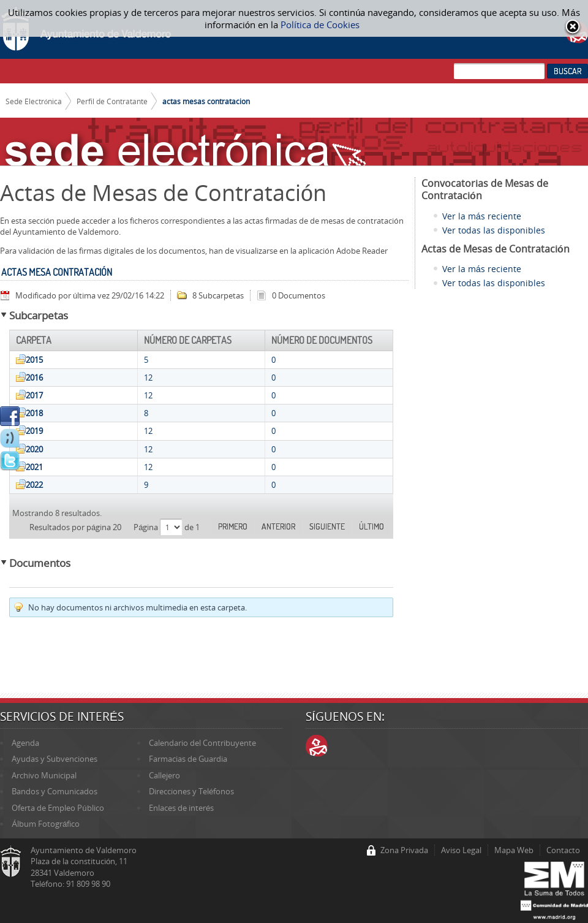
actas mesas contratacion (206, 101)
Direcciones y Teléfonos (191, 791)
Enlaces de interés (181, 808)
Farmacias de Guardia (188, 759)
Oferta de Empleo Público (58, 808)
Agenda (25, 743)
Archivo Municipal (44, 775)
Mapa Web (514, 850)
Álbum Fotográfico (46, 824)
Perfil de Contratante (112, 101)
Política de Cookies (320, 25)
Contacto (563, 850)
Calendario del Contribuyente (202, 743)
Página (147, 527)
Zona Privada (404, 850)
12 (148, 378)
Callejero (164, 775)
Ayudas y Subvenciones (55, 759)
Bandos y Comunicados (55, 791)
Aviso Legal (461, 850)
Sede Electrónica (34, 101)
